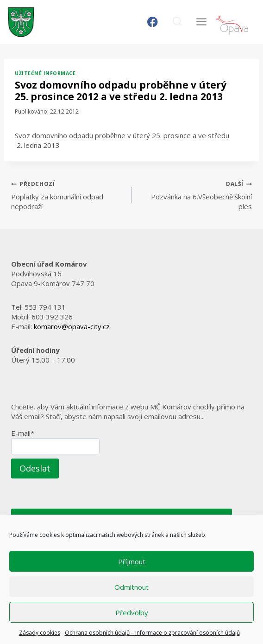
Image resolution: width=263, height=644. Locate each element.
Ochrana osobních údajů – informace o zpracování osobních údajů (152, 633)
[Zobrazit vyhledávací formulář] (177, 22)
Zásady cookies (40, 633)
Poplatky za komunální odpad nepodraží (68, 195)
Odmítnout (131, 587)
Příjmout (132, 561)
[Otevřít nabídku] (201, 22)
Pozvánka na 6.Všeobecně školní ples (195, 195)
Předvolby (132, 612)
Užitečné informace (45, 73)
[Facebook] (153, 22)
